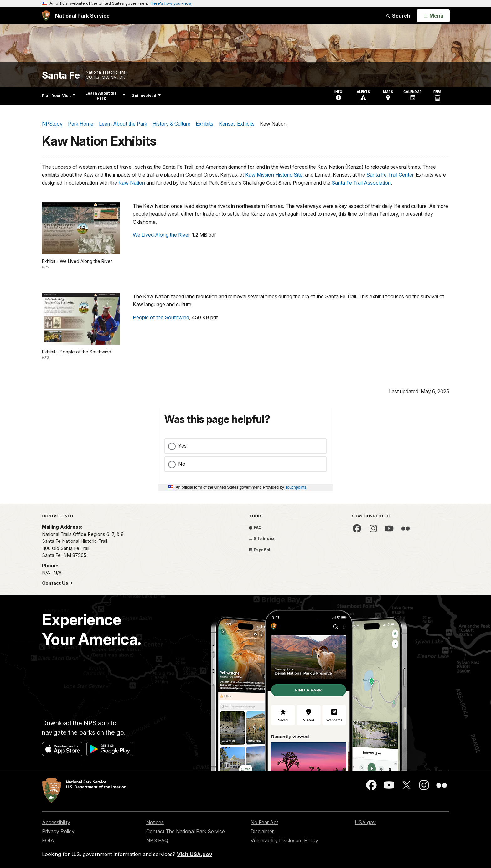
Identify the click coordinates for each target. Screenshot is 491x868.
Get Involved (146, 96)
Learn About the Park (105, 96)
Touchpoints (296, 487)
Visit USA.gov (195, 854)
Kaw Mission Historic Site (274, 175)
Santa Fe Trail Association (361, 183)
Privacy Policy (58, 831)
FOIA (48, 840)
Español (259, 550)
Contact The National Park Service (186, 831)
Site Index (262, 538)
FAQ (255, 527)
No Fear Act (264, 822)
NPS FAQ (157, 840)
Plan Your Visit (59, 96)
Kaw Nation (132, 183)
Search (398, 16)
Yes (182, 446)
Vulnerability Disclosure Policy (284, 840)
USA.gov (365, 822)
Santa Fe (61, 75)
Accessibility (56, 822)
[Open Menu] (433, 16)
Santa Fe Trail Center (390, 175)
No (182, 464)
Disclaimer (262, 831)
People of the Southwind (161, 317)
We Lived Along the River (161, 235)
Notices (155, 822)
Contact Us (56, 583)
